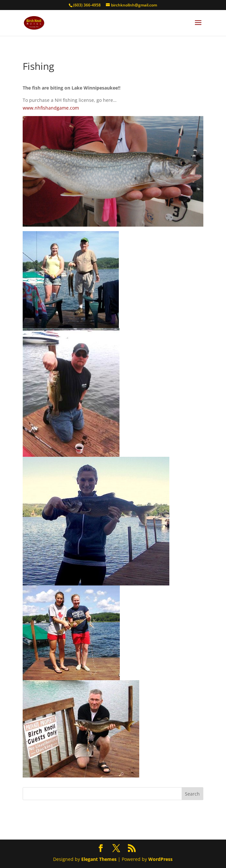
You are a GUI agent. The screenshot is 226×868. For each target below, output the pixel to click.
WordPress (160, 859)
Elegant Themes (99, 859)
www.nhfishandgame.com (51, 108)
